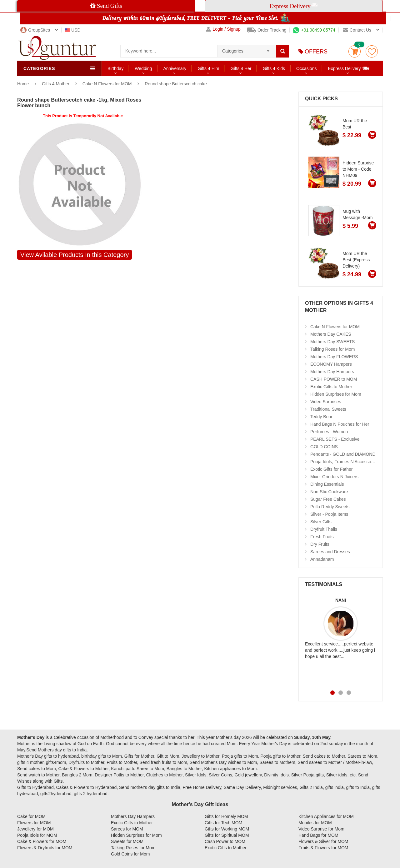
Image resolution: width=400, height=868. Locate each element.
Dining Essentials (327, 484)
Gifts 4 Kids (274, 68)
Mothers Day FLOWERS (334, 357)
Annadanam (322, 559)
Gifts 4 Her (241, 68)
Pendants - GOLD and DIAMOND (343, 454)
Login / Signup (223, 29)
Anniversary (175, 68)
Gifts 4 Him (208, 68)
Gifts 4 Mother (56, 84)
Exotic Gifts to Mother (331, 387)
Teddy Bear (321, 417)
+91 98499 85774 (314, 30)
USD (73, 30)
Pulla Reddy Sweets (330, 507)
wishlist (372, 51)
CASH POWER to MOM (334, 379)
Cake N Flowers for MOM (107, 84)
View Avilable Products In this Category (75, 255)
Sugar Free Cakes (328, 499)
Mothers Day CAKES (331, 334)
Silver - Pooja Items (329, 514)
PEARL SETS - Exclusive (335, 439)
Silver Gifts (321, 522)
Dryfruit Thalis (324, 529)
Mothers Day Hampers (332, 372)
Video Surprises (326, 402)
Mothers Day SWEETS (332, 342)
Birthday (115, 68)
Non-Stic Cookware (329, 492)
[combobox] (247, 49)
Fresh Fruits (322, 537)
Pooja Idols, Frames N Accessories (344, 462)
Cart (355, 51)
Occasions (306, 68)
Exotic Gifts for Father (331, 469)
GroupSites (35, 30)
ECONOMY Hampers (331, 364)
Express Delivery (349, 68)
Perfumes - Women (329, 432)
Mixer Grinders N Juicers (334, 477)
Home (23, 84)
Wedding (143, 68)
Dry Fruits (320, 544)
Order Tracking (267, 30)
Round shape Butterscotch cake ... (178, 84)
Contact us (357, 30)
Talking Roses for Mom (332, 349)
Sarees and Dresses (330, 552)
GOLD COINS (324, 447)
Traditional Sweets (328, 409)
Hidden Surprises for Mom (336, 394)
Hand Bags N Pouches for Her (340, 424)
